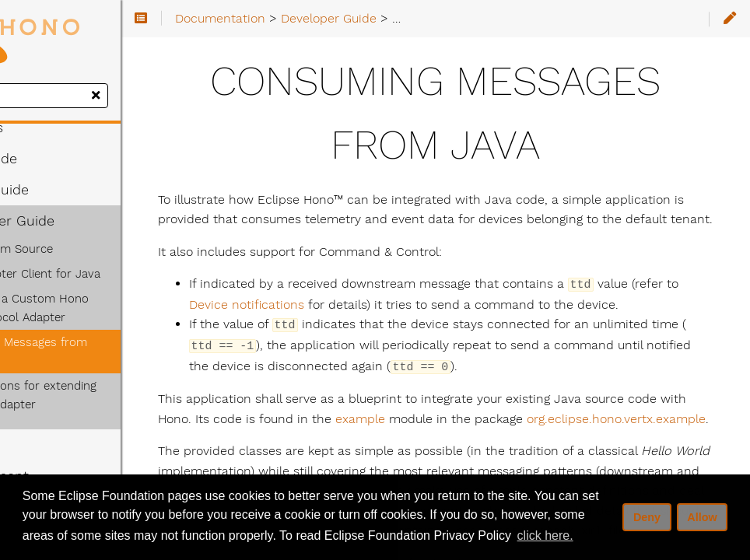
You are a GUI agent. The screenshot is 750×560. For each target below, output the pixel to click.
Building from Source (82, 249)
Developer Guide (77, 221)
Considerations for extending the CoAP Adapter (115, 376)
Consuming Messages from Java (114, 342)
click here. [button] (545, 535)
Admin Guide (64, 190)
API (33, 426)
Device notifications (444, 324)
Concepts (51, 128)
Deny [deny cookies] (647, 517)
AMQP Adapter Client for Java (106, 274)
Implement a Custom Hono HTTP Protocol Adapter (117, 308)
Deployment (64, 457)
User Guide (58, 159)
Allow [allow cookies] (702, 517)
